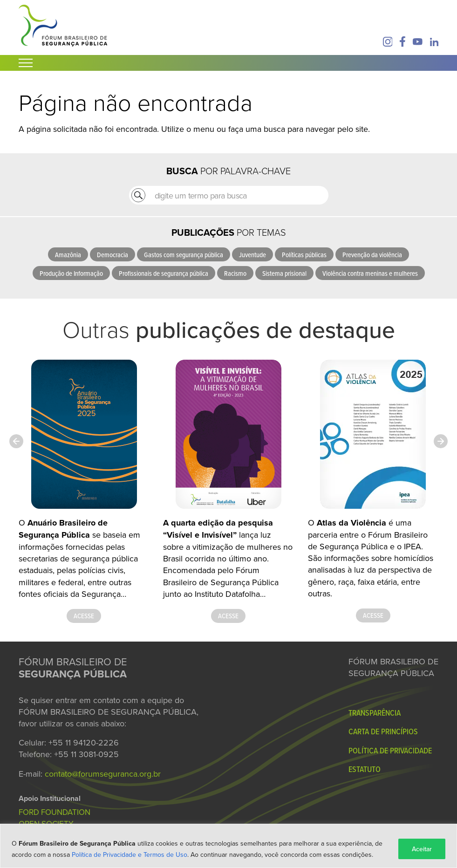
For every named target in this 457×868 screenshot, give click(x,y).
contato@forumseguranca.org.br (103, 774)
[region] (228, 846)
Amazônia (68, 255)
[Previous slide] (16, 441)
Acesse (84, 616)
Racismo (235, 273)
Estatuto (365, 769)
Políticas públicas (304, 255)
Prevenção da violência (372, 255)
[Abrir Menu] (26, 63)
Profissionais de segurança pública (164, 273)
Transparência (375, 713)
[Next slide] (441, 441)
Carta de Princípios (383, 731)
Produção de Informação (71, 273)
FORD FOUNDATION (55, 812)
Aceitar (422, 849)
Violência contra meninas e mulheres (370, 273)
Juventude (252, 255)
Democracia (113, 255)
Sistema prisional (284, 273)
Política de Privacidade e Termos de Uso (130, 854)
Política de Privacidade (390, 750)
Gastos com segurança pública (184, 255)
